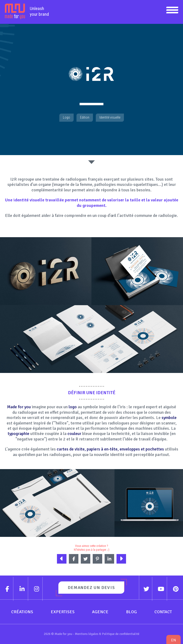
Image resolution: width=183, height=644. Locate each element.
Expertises (63, 612)
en (173, 640)
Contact (163, 612)
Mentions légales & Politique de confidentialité (107, 634)
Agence (100, 612)
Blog (131, 612)
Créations (22, 612)
